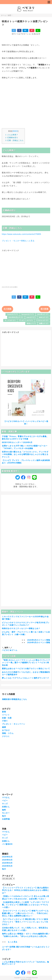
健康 (4, 727)
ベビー (5, 801)
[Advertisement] (26, 268)
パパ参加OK (7, 844)
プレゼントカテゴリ (26, 320)
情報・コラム (8, 733)
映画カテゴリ (31, 323)
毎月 (4, 816)
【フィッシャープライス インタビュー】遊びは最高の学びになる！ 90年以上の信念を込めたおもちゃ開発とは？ (26, 890)
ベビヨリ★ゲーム (10, 650)
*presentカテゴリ (28, 314)
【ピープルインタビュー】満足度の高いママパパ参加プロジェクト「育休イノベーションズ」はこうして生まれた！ (25, 922)
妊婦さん (6, 807)
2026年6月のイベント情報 (39, 640)
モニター (6, 813)
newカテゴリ (31, 317)
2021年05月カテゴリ (16, 317)
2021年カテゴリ (43, 314)
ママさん (6, 798)
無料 (4, 810)
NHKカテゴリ (44, 317)
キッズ (5, 804)
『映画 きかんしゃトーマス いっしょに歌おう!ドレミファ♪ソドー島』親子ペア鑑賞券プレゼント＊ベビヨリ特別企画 (26, 663)
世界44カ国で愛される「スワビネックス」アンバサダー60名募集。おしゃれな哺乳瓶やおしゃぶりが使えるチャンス (25, 454)
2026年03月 (7, 860)
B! (25, 30)
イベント (6, 715)
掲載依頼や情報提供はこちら (15, 699)
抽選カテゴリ (44, 323)
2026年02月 (7, 857)
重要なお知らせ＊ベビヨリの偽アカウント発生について (26, 669)
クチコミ (6, 736)
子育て (5, 721)
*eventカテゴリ (13, 314)
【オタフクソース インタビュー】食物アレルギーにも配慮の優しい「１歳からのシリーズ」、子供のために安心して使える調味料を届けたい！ (25, 913)
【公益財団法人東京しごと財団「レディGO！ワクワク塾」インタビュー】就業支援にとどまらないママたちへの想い (26, 905)
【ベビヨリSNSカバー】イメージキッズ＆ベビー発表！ (26, 423)
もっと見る (13, 942)
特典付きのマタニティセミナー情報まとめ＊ (21, 628)
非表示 (15, 131)
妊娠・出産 (7, 718)
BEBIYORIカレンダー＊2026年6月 (17, 442)
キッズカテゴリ (10, 320)
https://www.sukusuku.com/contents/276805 (21, 234)
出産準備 (6, 819)
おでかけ (6, 730)
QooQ (30, 979)
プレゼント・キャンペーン (14, 724)
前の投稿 (45, 309)
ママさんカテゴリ (42, 320)
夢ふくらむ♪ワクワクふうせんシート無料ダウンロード (25, 678)
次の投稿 (7, 309)
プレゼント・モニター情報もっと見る (18, 241)
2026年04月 (7, 863)
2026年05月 (7, 866)
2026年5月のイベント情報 (39, 643)
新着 (4, 712)
